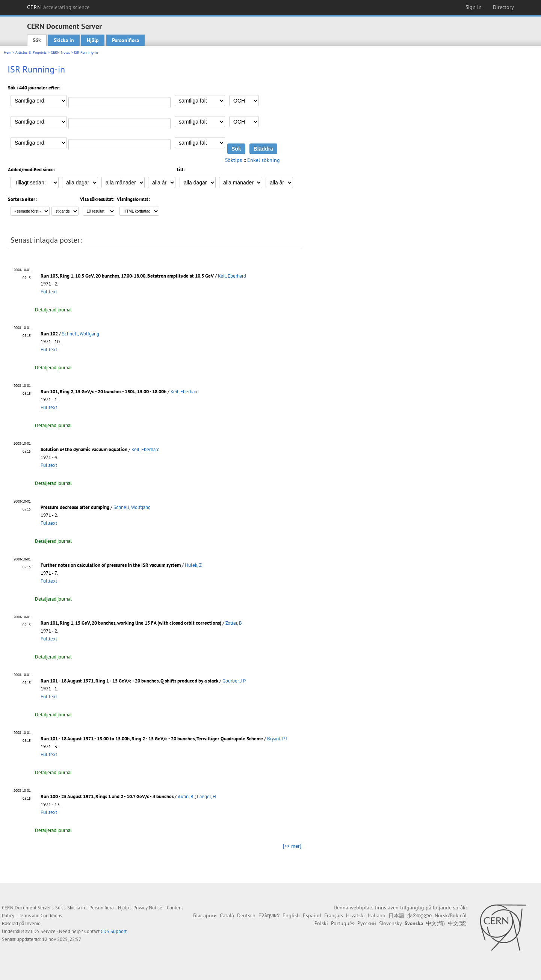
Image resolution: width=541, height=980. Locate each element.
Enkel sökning (264, 160)
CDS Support (114, 931)
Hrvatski (355, 915)
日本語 (396, 915)
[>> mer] (292, 846)
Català (227, 915)
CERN (58, 7)
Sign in (474, 7)
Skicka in (64, 40)
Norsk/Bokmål (451, 915)
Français (334, 915)
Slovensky (390, 923)
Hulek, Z (193, 565)
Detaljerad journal (53, 310)
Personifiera (125, 40)
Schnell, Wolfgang (81, 334)
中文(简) (435, 923)
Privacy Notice (148, 908)
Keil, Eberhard (232, 276)
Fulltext (49, 292)
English (291, 915)
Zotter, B (234, 623)
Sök (37, 40)
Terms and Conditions (40, 916)
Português (343, 923)
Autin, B (186, 797)
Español (312, 915)
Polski (321, 923)
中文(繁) (457, 923)
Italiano (377, 915)
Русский (367, 923)
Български (205, 915)
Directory (503, 7)
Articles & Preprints (31, 52)
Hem (8, 52)
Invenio (33, 923)
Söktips (233, 160)
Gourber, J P (234, 681)
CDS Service (43, 931)
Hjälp (93, 40)
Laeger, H (206, 797)
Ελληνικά (269, 915)
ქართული (419, 915)
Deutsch (246, 915)
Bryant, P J (277, 739)
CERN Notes (60, 52)
